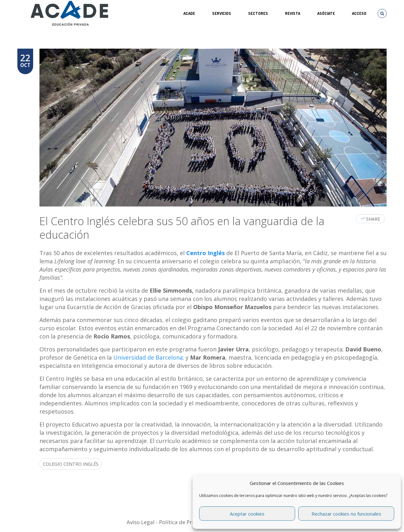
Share (370, 219)
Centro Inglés (205, 253)
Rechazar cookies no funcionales (346, 514)
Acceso (359, 13)
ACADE (189, 13)
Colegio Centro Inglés (71, 464)
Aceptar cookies (247, 514)
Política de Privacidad (186, 522)
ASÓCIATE (326, 13)
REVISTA (293, 13)
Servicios (222, 13)
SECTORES (258, 13)
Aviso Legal (141, 522)
